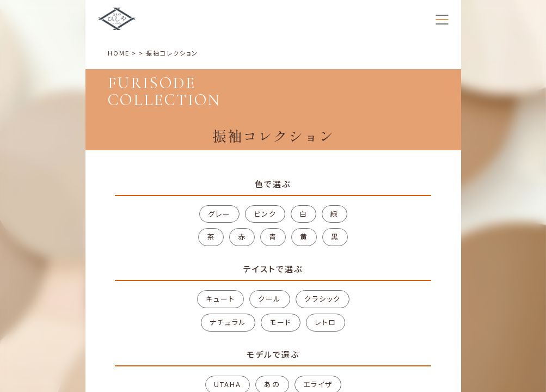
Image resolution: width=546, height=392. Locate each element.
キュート (220, 299)
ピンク (265, 214)
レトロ (326, 322)
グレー (219, 214)
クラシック (323, 299)
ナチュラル (228, 322)
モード (281, 322)
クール (270, 299)
